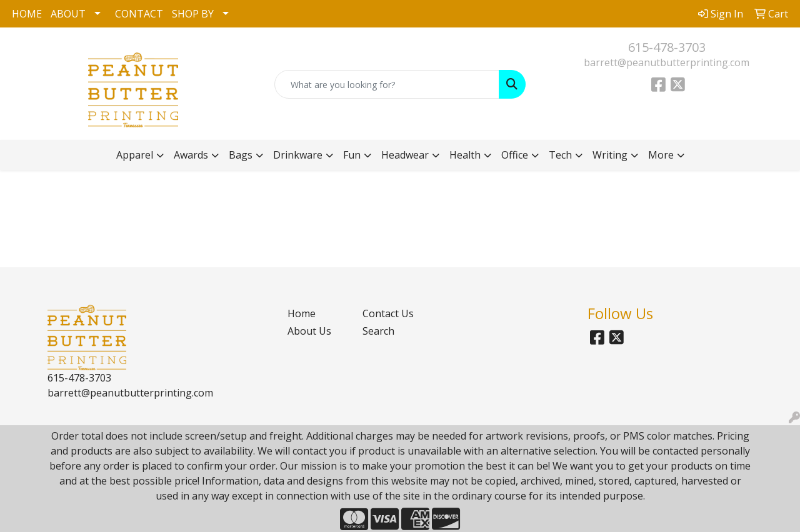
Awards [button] (191, 155)
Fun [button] (352, 155)
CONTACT (139, 14)
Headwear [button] (405, 155)
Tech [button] (560, 155)
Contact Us (388, 313)
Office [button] (515, 155)
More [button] (661, 155)
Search (378, 331)
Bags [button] (241, 155)
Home (302, 313)
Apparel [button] (135, 155)
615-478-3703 (667, 47)
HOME (27, 14)
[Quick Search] (387, 84)
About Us (309, 331)
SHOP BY (193, 14)
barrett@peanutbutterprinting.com (667, 62)
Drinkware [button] (298, 155)
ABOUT (68, 14)
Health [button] (465, 155)
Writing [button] (610, 155)
